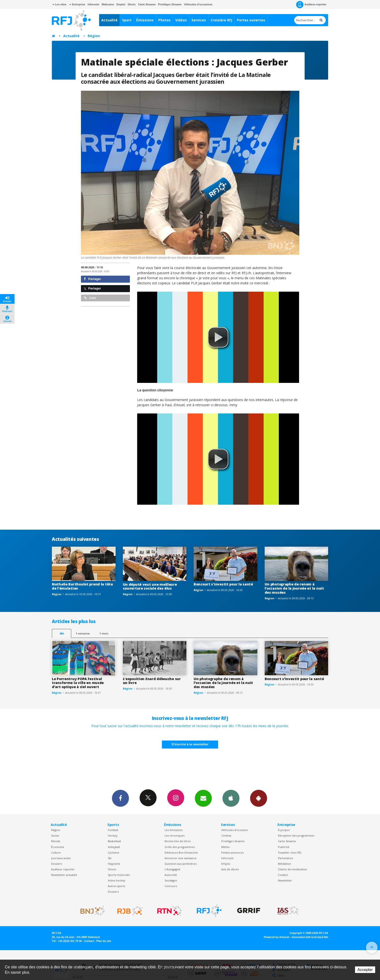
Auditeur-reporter (311, 5)
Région (94, 36)
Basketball (114, 841)
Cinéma (226, 836)
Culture (56, 852)
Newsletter (285, 880)
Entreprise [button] (77, 4)
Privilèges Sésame (170, 4)
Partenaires (285, 858)
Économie (58, 847)
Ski (110, 858)
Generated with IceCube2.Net (310, 937)
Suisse (55, 836)
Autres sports (116, 886)
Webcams (108, 4)
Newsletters (203, 798)
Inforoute (94, 4)
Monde (56, 841)
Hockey (113, 836)
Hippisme (114, 864)
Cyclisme (114, 852)
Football (113, 830)
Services (199, 20)
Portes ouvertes (251, 20)
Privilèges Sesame (233, 841)
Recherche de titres (178, 841)
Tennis (112, 869)
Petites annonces (232, 852)
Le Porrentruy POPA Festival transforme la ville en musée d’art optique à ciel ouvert (78, 683)
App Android (259, 798)
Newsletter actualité (64, 875)
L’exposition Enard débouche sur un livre (152, 681)
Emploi (121, 4)
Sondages (171, 880)
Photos (164, 20)
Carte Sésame (147, 4)
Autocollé (171, 875)
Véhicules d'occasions (198, 4)
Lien (90, 298)
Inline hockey (116, 880)
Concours (171, 886)
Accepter (365, 970)
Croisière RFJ (221, 20)
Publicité (284, 847)
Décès (132, 4)
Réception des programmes (296, 836)
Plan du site (104, 941)
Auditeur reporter (63, 869)
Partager (92, 279)
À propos (284, 830)
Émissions (145, 20)
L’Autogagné (172, 869)
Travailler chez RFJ (290, 852)
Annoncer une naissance (181, 858)
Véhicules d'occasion (235, 830)
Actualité (109, 20)
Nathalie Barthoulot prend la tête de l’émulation (82, 586)
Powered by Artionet (277, 937)
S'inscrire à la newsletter (190, 744)
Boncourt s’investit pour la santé (223, 584)
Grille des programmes (180, 847)
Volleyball (114, 847)
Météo (226, 847)
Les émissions (174, 830)
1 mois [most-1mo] (104, 633)
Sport (127, 20)
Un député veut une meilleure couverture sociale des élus (150, 586)
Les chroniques (174, 836)
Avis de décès (230, 869)
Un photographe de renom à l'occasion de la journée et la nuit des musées (294, 588)
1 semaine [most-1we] (83, 633)
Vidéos (181, 20)
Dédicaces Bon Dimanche (181, 852)
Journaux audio (61, 858)
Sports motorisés (119, 875)
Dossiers (57, 864)
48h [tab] (62, 633)
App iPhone (231, 798)
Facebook (120, 798)
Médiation (285, 864)
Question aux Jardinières (181, 864)
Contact (283, 875)
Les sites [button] (59, 4)
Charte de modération (293, 869)
